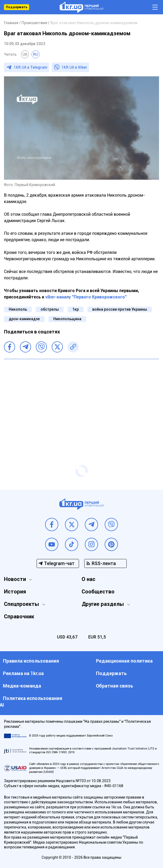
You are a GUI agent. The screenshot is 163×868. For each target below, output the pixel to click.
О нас (89, 579)
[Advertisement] (81, 402)
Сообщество (98, 592)
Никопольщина (67, 319)
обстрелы (50, 309)
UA (25, 54)
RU (36, 54)
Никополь (18, 309)
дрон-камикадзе (24, 319)
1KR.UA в (30, 67)
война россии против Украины (120, 309)
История (15, 592)
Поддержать (17, 7)
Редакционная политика (124, 661)
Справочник (19, 616)
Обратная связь (114, 686)
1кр (76, 309)
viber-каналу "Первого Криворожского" (86, 297)
